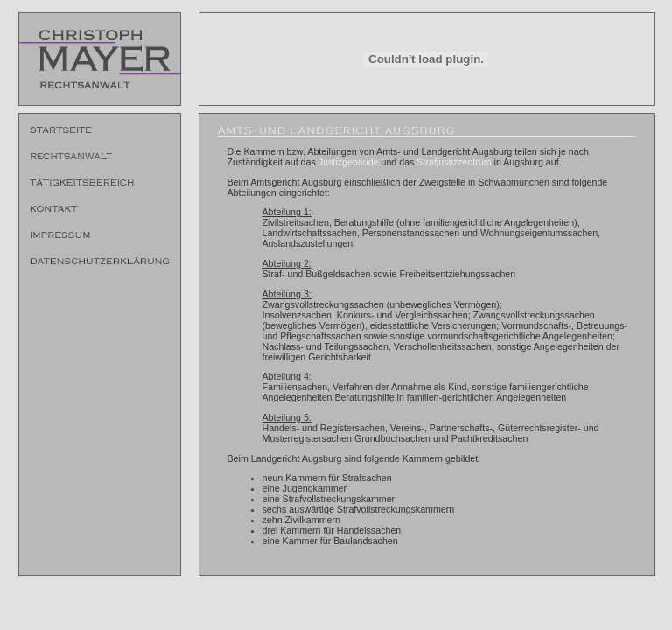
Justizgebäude (349, 162)
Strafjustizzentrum (454, 162)
